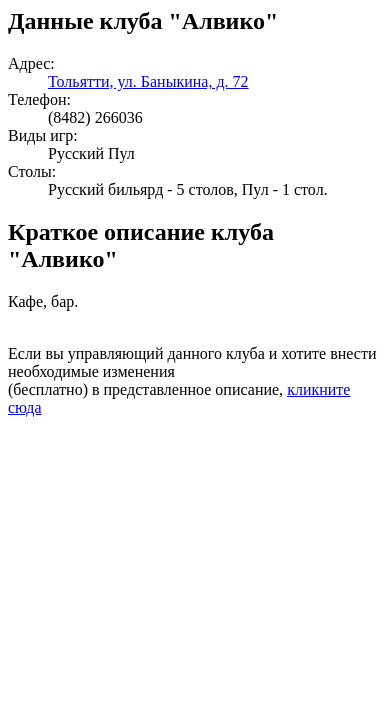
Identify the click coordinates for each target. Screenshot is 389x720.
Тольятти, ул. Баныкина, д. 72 (148, 81)
